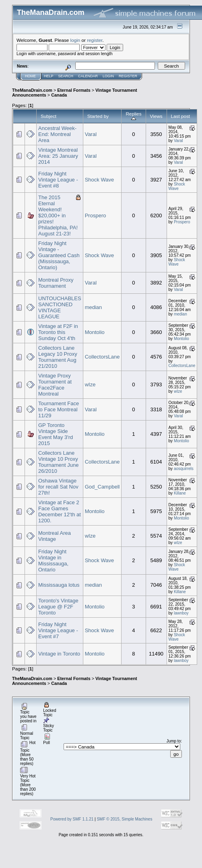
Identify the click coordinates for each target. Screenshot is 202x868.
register (95, 40)
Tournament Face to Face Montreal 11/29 (59, 409)
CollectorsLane (102, 357)
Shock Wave (100, 180)
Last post (181, 116)
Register (128, 76)
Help (49, 76)
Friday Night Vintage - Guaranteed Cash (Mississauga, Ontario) (59, 255)
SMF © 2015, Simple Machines (124, 819)
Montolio (95, 332)
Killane (180, 493)
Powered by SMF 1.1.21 (72, 819)
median (94, 307)
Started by (98, 116)
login (75, 40)
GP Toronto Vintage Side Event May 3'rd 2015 (56, 434)
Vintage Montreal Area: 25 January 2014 (58, 156)
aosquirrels (184, 469)
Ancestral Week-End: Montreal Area (57, 134)
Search (66, 76)
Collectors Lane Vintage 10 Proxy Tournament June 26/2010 (58, 462)
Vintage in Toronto (59, 654)
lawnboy (181, 613)
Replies (133, 116)
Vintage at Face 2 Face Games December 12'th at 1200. (60, 511)
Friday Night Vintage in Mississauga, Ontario (53, 561)
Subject (48, 116)
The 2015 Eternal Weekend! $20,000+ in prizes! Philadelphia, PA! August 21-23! (58, 215)
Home (30, 76)
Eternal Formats (74, 90)
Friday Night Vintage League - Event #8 (58, 180)
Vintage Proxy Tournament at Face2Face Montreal (55, 385)
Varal (91, 134)
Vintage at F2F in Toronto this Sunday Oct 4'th (58, 332)
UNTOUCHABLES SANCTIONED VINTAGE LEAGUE (60, 307)
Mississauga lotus (59, 585)
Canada (59, 95)
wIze (90, 385)
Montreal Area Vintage (55, 536)
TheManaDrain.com (32, 90)
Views (156, 116)
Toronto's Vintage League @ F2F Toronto (58, 607)
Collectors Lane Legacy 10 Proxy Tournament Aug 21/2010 (58, 357)
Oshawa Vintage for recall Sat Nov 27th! (58, 487)
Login (108, 76)
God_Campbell (102, 487)
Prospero (96, 215)
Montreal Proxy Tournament (56, 283)
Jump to (174, 741)
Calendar (88, 76)
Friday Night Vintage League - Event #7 (58, 630)
